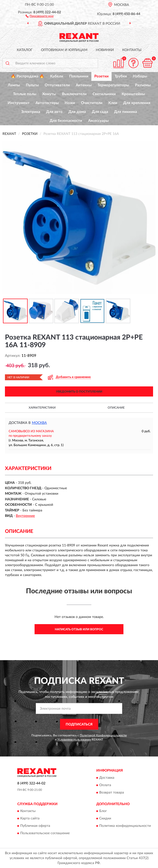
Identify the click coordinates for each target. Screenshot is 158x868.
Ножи (70, 103)
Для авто (54, 112)
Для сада (100, 112)
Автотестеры (47, 103)
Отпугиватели (57, 85)
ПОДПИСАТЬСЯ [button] (79, 724)
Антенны (84, 85)
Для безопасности (66, 121)
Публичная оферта (35, 826)
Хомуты (49, 94)
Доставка (107, 778)
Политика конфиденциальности (125, 826)
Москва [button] (39, 423)
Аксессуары (98, 121)
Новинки (105, 50)
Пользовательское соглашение (45, 833)
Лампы (14, 85)
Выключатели (74, 94)
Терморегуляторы (113, 85)
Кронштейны (133, 94)
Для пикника (126, 112)
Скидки (105, 819)
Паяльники (79, 76)
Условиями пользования (74, 740)
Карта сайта (30, 819)
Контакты (132, 50)
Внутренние (25, 516)
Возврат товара (112, 793)
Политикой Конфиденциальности (103, 735)
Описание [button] (116, 408)
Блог (103, 811)
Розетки (101, 76)
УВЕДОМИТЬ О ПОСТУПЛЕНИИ (79, 392)
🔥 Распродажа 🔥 (28, 76)
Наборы (140, 76)
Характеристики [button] (42, 408)
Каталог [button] (25, 50)
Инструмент (19, 103)
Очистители (92, 103)
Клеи (113, 103)
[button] (40, 16)
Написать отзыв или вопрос (79, 629)
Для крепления (137, 103)
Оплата (105, 785)
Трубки (121, 76)
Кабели (57, 76)
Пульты (32, 85)
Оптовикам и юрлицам (64, 50)
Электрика (31, 112)
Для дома (77, 112)
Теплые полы (25, 94)
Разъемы (143, 85)
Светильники (104, 94)
